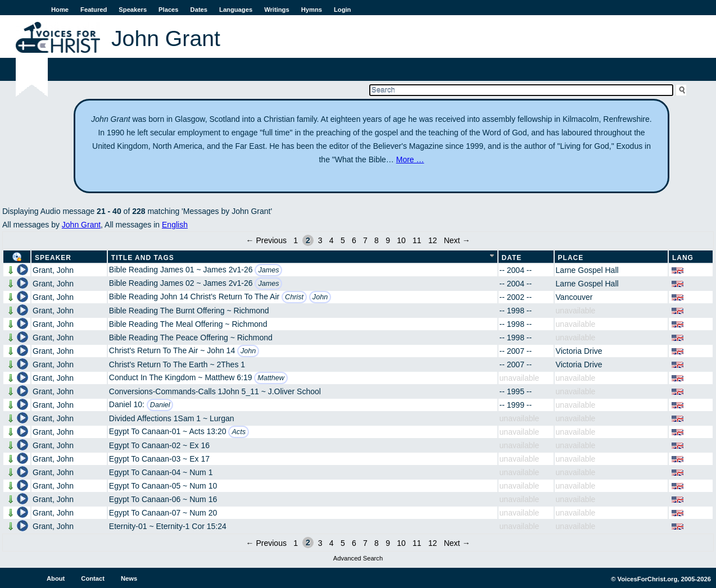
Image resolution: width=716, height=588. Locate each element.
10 (401, 240)
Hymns (312, 10)
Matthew (271, 378)
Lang (683, 258)
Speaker (53, 258)
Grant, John (53, 270)
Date (512, 258)
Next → (457, 240)
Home (60, 10)
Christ (294, 297)
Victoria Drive (579, 351)
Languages (236, 10)
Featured (94, 10)
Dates (199, 10)
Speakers (133, 10)
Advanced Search (358, 558)
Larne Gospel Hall (587, 270)
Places (168, 10)
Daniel (160, 405)
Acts (239, 432)
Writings (277, 10)
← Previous (266, 240)
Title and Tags (143, 258)
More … (410, 159)
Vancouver (574, 297)
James (268, 270)
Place (571, 258)
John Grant (81, 225)
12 (433, 240)
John (320, 297)
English (175, 225)
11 (417, 240)
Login (342, 10)
